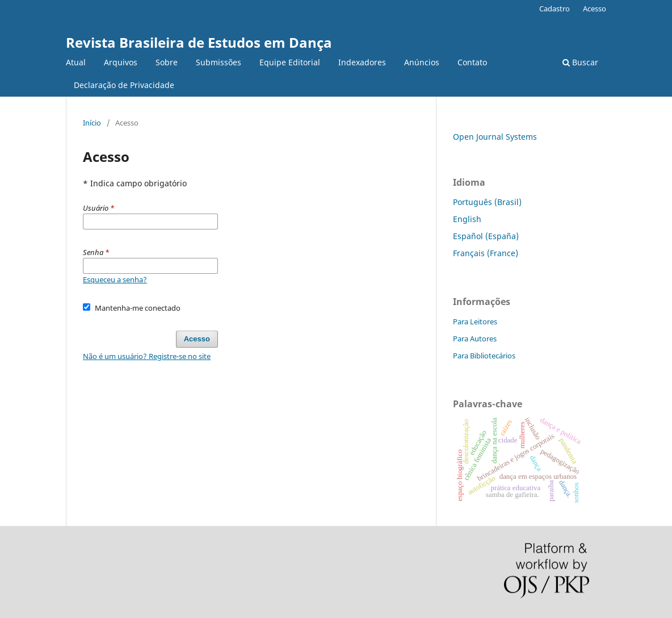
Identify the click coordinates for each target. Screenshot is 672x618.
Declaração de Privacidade (124, 85)
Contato (472, 62)
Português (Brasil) (487, 202)
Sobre (167, 62)
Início (92, 123)
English (467, 219)
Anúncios (422, 62)
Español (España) (486, 236)
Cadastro (555, 9)
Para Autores (475, 339)
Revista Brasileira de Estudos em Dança (199, 42)
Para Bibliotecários (484, 356)
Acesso (595, 9)
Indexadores (362, 62)
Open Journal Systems (495, 137)
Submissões (219, 62)
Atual (76, 62)
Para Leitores (475, 321)
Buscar (580, 62)
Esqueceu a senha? (115, 279)
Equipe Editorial (290, 62)
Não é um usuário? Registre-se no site (147, 356)
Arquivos (121, 62)
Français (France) (486, 253)
